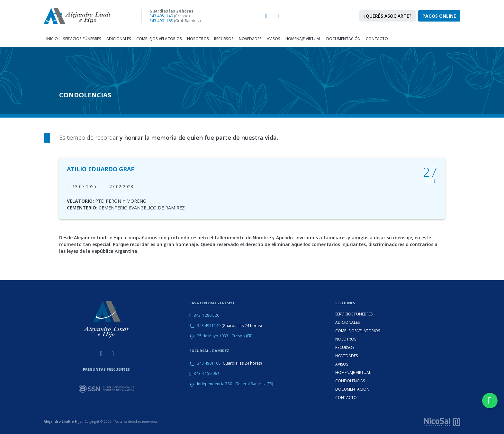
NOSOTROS (346, 339)
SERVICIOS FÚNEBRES (354, 314)
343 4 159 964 (207, 373)
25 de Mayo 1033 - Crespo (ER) (225, 336)
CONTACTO (346, 398)
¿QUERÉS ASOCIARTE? (387, 16)
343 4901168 (161, 21)
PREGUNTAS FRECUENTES (106, 369)
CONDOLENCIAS (350, 381)
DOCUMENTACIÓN (352, 389)
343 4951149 (161, 16)
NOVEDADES (346, 356)
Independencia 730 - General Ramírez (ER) (235, 384)
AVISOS (342, 364)
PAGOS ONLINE (439, 16)
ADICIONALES (347, 322)
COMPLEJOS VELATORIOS (358, 331)
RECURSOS (345, 347)
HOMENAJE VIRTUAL (353, 372)
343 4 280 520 (207, 315)
